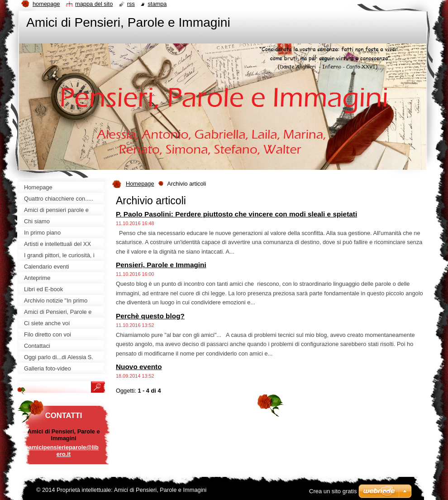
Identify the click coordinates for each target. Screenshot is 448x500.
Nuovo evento (139, 367)
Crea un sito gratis (333, 491)
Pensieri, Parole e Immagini (161, 265)
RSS (131, 4)
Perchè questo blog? (150, 316)
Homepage (140, 184)
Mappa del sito (94, 4)
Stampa (157, 4)
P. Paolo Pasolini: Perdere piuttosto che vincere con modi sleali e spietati (236, 214)
